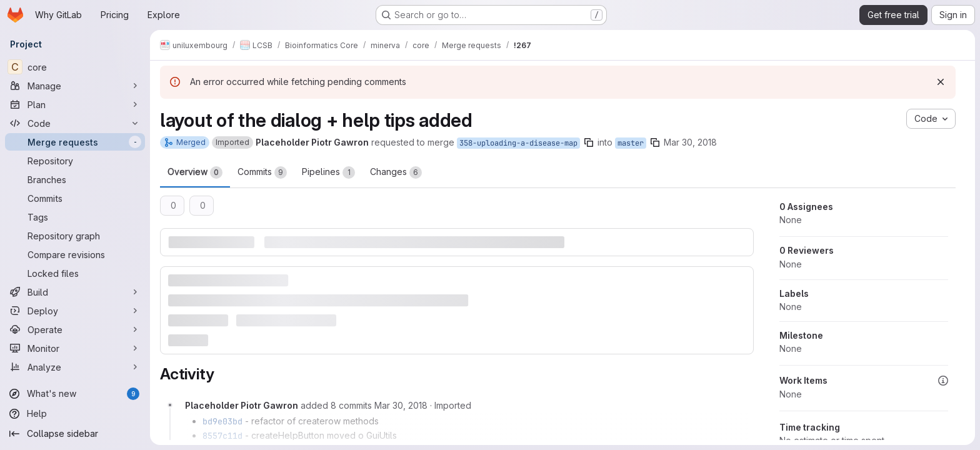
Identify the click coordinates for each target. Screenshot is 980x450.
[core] (75, 67)
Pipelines (328, 172)
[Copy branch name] (589, 142)
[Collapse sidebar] (75, 434)
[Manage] (75, 86)
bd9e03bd (222, 421)
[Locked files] (75, 273)
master (631, 143)
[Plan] (75, 104)
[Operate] (75, 329)
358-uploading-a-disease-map (518, 143)
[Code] (75, 123)
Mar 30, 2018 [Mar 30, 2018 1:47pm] (690, 142)
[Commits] (75, 198)
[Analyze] (75, 367)
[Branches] (75, 179)
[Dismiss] (941, 82)
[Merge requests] (75, 142)
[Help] (75, 414)
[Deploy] (75, 311)
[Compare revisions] (75, 254)
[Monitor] (75, 348)
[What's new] (75, 394)
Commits (262, 172)
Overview (195, 172)
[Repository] (75, 161)
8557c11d (222, 436)
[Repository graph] (75, 236)
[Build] (75, 292)
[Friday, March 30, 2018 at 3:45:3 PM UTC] (401, 405)
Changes (396, 172)
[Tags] (75, 217)
